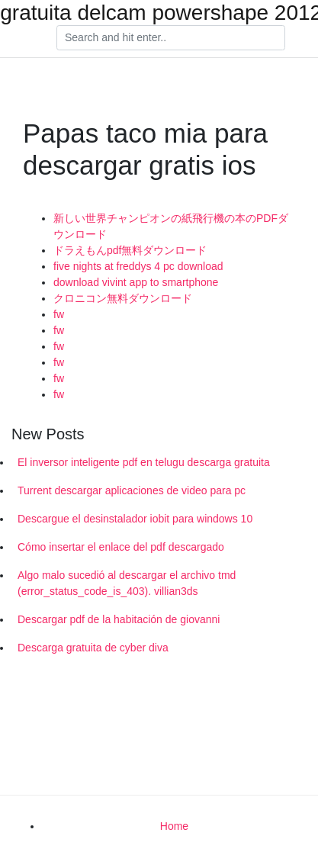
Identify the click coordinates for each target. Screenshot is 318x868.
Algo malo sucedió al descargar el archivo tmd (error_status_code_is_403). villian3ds (127, 583)
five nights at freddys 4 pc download (138, 266)
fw (59, 314)
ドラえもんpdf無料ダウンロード (130, 250)
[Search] (171, 38)
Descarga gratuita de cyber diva (93, 648)
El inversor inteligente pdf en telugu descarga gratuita (144, 462)
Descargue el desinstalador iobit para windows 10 (135, 519)
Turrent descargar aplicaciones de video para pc (132, 490)
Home (174, 826)
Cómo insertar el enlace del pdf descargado (121, 547)
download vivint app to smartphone (136, 282)
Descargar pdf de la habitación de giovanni (119, 619)
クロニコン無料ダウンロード (123, 298)
